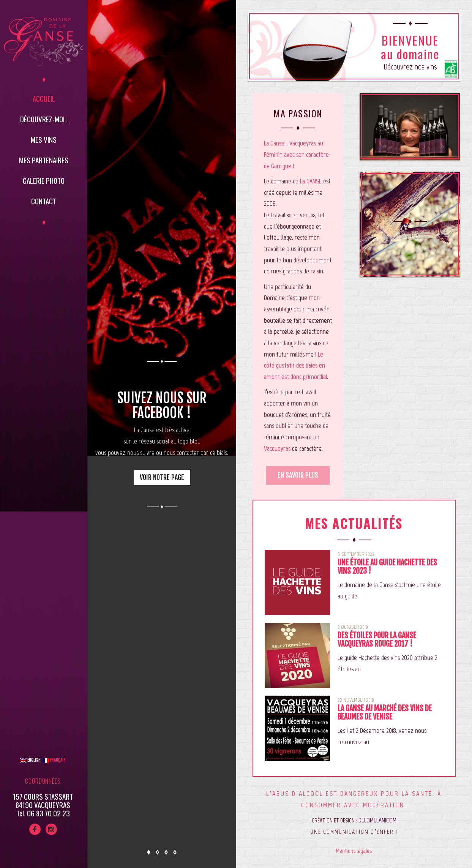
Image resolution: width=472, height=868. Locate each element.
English (30, 760)
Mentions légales (354, 851)
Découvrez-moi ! (44, 119)
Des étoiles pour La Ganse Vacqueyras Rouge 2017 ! (377, 640)
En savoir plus (298, 475)
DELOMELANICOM (377, 820)
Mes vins (44, 139)
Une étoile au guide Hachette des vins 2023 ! (387, 567)
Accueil (44, 98)
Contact (44, 201)
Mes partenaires (44, 160)
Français (54, 760)
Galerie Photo (44, 180)
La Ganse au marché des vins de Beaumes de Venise (385, 713)
